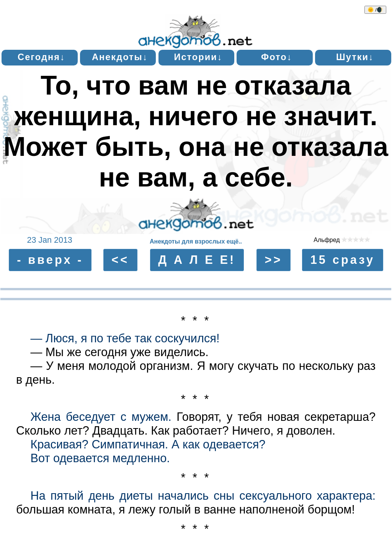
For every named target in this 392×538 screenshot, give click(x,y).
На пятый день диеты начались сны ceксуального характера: (203, 496)
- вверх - (50, 260)
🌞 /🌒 (375, 10)
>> (273, 260)
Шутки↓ (355, 57)
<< (120, 260)
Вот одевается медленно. (100, 458)
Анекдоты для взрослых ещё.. (196, 241)
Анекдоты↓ (120, 57)
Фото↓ (277, 57)
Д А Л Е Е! (197, 260)
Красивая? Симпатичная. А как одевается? (148, 444)
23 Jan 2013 (49, 240)
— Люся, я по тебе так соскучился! (125, 338)
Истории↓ (198, 57)
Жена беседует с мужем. (101, 417)
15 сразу (343, 260)
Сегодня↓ (42, 57)
